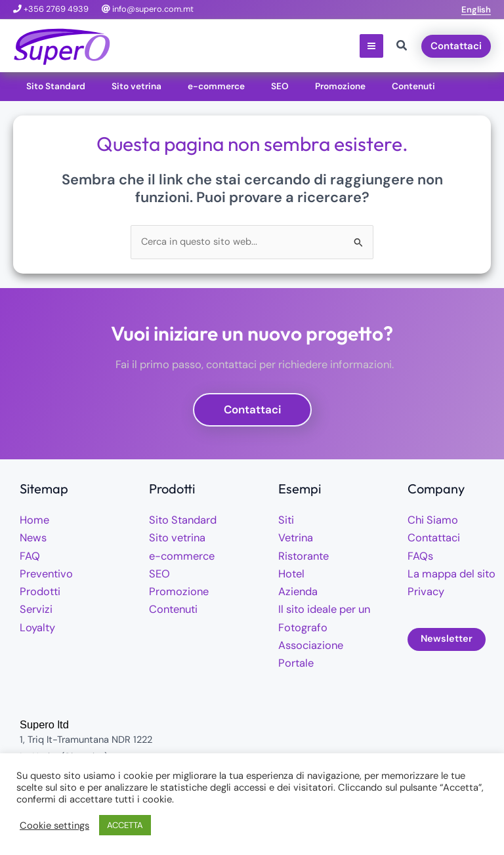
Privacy (424, 589)
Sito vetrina (175, 537)
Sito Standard (179, 520)
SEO (158, 572)
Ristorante (301, 555)
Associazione (307, 641)
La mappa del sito (447, 572)
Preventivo (43, 572)
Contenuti (171, 606)
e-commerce (178, 555)
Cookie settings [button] (54, 825)
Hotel (290, 572)
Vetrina (294, 537)
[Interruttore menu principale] (371, 46)
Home (33, 520)
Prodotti (38, 589)
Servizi (34, 606)
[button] (476, 10)
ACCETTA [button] (125, 825)
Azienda (296, 589)
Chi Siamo (430, 520)
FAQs (419, 555)
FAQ (29, 555)
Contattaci (431, 537)
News (31, 537)
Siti (285, 520)
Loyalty (36, 624)
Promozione (175, 589)
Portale (294, 658)
